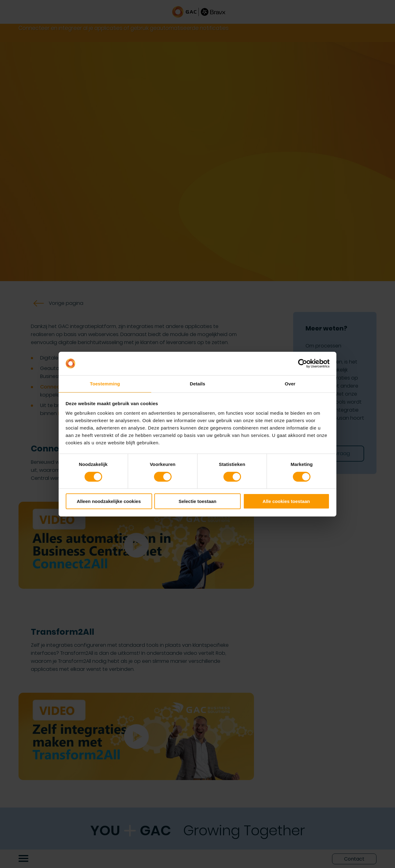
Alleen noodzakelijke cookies (109, 502)
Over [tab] (290, 383)
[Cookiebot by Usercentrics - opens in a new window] (303, 363)
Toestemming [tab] (105, 383)
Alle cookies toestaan (286, 502)
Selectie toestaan (198, 502)
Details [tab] (197, 383)
